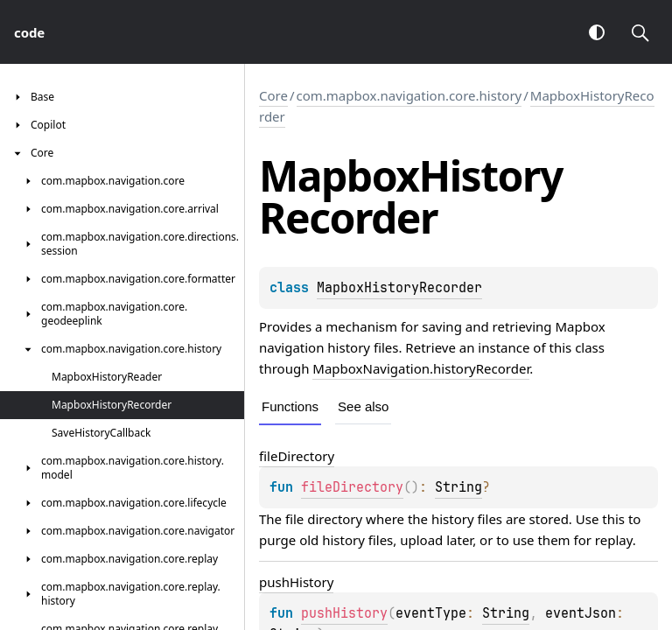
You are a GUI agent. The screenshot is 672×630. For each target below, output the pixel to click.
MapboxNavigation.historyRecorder (421, 368)
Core (273, 95)
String (458, 487)
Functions (290, 406)
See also (363, 406)
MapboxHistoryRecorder (399, 288)
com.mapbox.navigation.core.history (409, 95)
